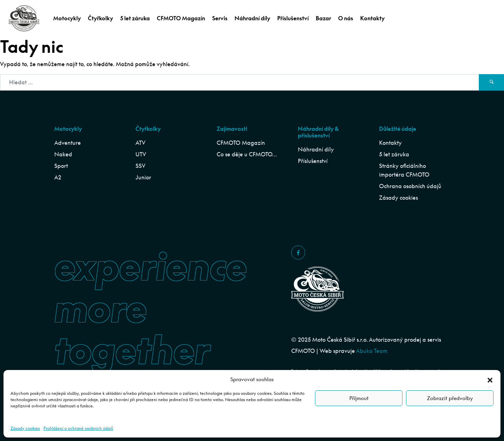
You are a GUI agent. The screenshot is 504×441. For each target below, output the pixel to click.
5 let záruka (135, 18)
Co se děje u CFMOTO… (247, 154)
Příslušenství (293, 18)
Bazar (323, 18)
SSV (141, 166)
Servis (220, 18)
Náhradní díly (252, 18)
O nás (346, 18)
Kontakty (372, 18)
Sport (61, 166)
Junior (143, 177)
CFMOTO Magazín (181, 18)
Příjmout (359, 398)
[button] (490, 379)
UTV (141, 154)
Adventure (68, 143)
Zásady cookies (25, 428)
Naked (63, 154)
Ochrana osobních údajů (410, 186)
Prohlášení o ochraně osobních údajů (78, 428)
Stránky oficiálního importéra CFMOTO (404, 170)
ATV (141, 143)
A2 (58, 177)
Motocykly (67, 18)
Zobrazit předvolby (450, 398)
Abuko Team (372, 351)
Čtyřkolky (100, 18)
